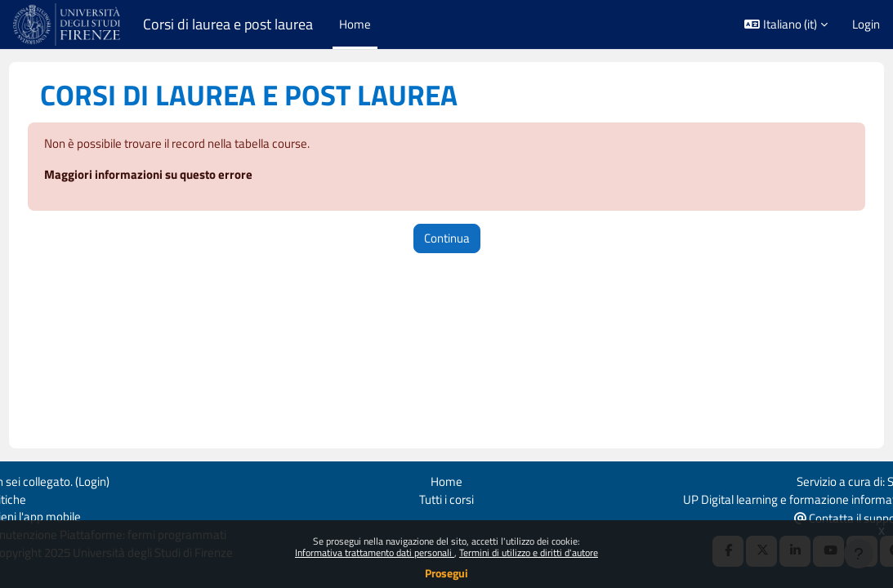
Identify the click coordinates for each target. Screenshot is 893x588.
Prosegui (446, 573)
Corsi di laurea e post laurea (228, 24)
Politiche (34, 498)
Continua (447, 239)
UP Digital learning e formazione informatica (767, 498)
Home (446, 480)
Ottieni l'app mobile (62, 517)
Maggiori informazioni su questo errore (179, 176)
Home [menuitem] (355, 24)
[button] (786, 24)
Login (866, 24)
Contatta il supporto (822, 517)
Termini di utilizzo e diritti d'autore (529, 552)
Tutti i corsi (446, 498)
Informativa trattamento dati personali (375, 552)
